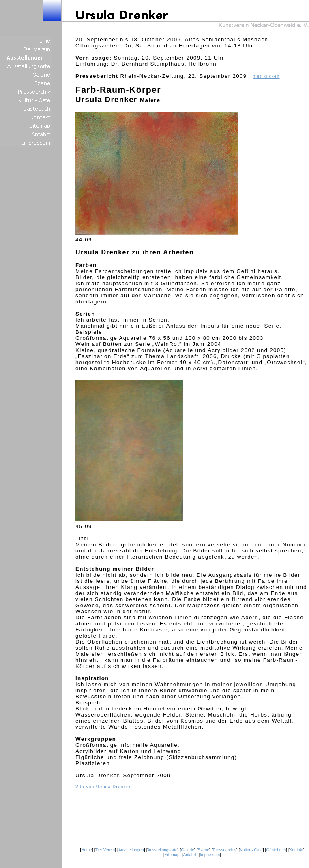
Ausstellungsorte (163, 850)
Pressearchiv (225, 850)
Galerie (187, 850)
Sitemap (172, 855)
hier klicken (266, 76)
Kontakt (296, 850)
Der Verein (105, 850)
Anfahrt (189, 855)
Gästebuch (276, 850)
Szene (204, 850)
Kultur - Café (251, 850)
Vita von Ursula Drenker (103, 787)
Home (87, 850)
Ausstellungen (131, 850)
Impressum (210, 855)
